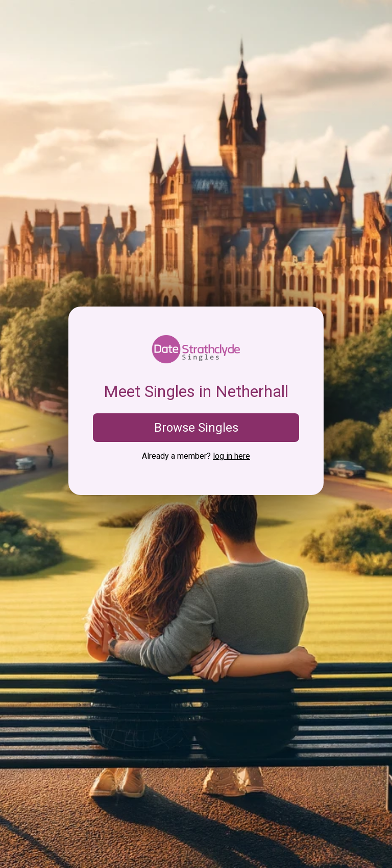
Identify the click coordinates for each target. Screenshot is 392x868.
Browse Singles (196, 428)
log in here (231, 456)
